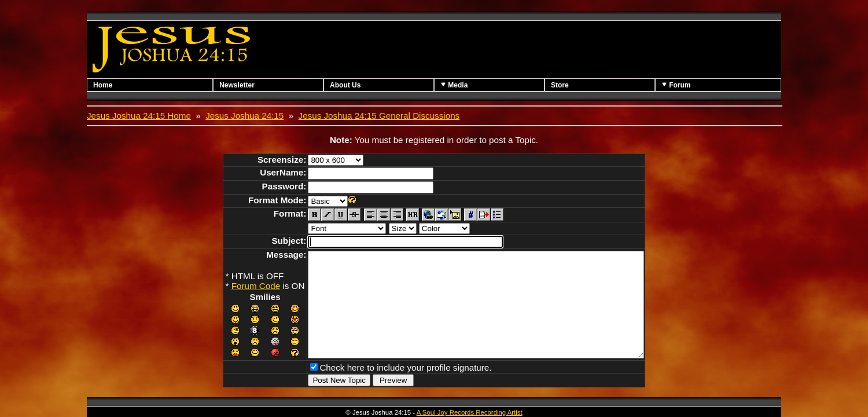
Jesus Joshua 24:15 (244, 116)
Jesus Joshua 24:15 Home (139, 116)
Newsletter (237, 85)
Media (454, 85)
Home (103, 85)
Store (560, 85)
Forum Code (236, 286)
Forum (676, 85)
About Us (345, 85)
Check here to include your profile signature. (385, 386)
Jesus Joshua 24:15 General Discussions (379, 116)
